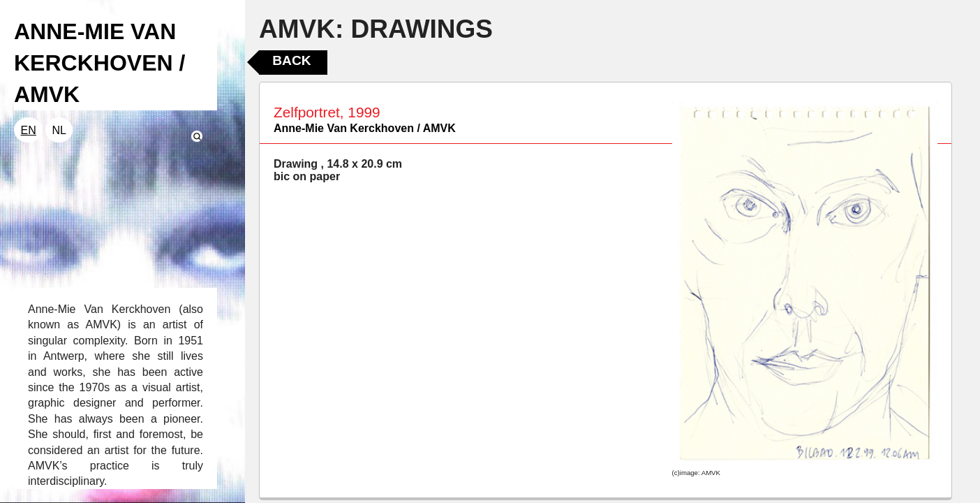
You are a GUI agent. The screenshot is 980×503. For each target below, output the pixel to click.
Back (291, 60)
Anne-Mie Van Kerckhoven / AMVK (365, 128)
